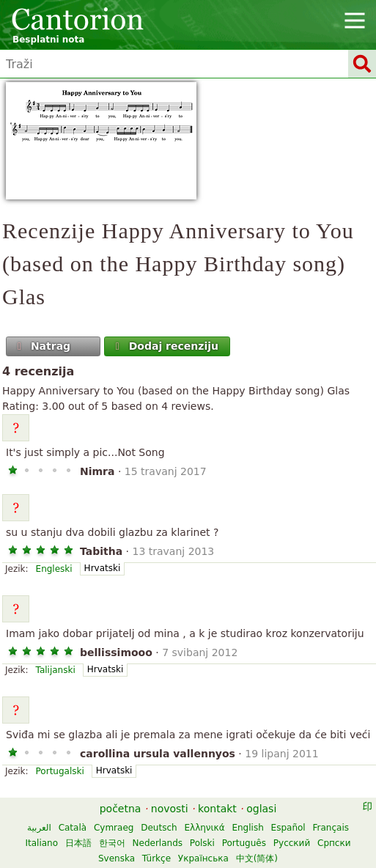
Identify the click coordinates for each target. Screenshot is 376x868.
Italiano (41, 843)
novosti (170, 809)
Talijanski (56, 670)
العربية (39, 828)
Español (288, 828)
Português (244, 843)
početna (121, 809)
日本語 (78, 843)
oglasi (261, 809)
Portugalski (60, 771)
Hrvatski (103, 568)
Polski (202, 843)
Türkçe (156, 858)
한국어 (112, 843)
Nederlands (158, 843)
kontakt (217, 809)
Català (73, 828)
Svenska (117, 858)
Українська (203, 858)
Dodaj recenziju (165, 346)
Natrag (43, 346)
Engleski (54, 569)
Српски (334, 843)
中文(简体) (257, 858)
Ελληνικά (204, 828)
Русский (292, 843)
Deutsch (159, 828)
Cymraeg (114, 828)
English (247, 828)
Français (331, 828)
